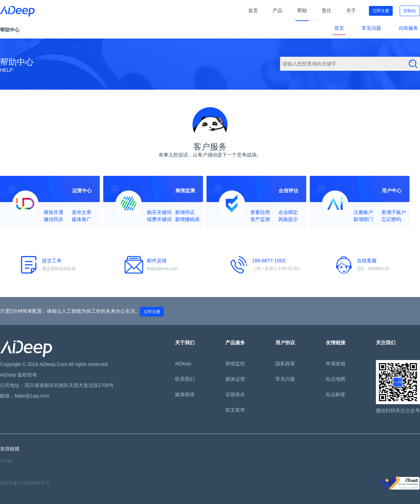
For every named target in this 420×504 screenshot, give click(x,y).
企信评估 (288, 191)
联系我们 (185, 379)
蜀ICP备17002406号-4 (24, 483)
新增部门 (363, 219)
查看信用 (260, 212)
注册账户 (363, 212)
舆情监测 (185, 191)
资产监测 (260, 219)
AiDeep (183, 364)
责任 (327, 11)
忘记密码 (391, 219)
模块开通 (54, 212)
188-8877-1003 (272, 265)
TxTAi (6, 461)
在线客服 (377, 265)
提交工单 (62, 265)
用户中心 (392, 191)
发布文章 (82, 212)
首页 (253, 11)
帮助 (302, 11)
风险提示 (288, 219)
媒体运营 (235, 379)
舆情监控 (235, 364)
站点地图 (336, 379)
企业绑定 (288, 212)
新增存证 (185, 212)
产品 (278, 11)
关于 (351, 11)
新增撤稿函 (187, 219)
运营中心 (82, 191)
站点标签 (336, 394)
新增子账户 (394, 212)
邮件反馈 (167, 265)
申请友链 (336, 364)
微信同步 (54, 219)
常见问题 (371, 28)
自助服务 (408, 28)
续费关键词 (159, 219)
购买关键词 (159, 212)
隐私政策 (285, 364)
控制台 (410, 11)
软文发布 (235, 410)
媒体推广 (82, 219)
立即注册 (381, 11)
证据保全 (235, 394)
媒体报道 (185, 394)
